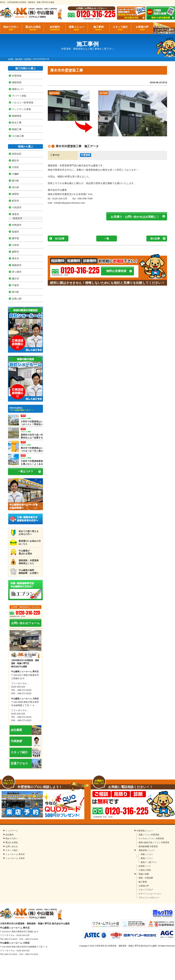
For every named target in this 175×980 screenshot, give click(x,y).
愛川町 (16, 181)
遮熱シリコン (147, 858)
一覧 (107, 239)
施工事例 (98, 28)
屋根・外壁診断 (146, 878)
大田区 (16, 167)
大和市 (16, 245)
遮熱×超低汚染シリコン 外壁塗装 (154, 842)
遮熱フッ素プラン (149, 862)
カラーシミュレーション (150, 894)
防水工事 (17, 123)
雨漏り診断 (144, 874)
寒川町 (16, 292)
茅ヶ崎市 (17, 272)
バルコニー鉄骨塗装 (23, 102)
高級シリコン (147, 854)
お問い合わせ (12, 846)
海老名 (16, 214)
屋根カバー (18, 89)
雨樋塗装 (17, 116)
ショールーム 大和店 (15, 858)
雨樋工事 (17, 129)
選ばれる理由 (33, 28)
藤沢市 (16, 279)
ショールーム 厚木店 (15, 854)
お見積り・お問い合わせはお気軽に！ (135, 217)
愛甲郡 (16, 238)
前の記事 (155, 239)
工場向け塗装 (145, 870)
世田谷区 (17, 154)
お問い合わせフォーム (25, 623)
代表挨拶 (26, 741)
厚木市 (16, 258)
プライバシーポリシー (149, 898)
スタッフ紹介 (120, 28)
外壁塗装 (86, 155)
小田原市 (17, 207)
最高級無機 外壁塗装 (148, 846)
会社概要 (26, 730)
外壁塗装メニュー (145, 831)
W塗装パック (145, 866)
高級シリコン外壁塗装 (149, 835)
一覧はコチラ (25, 471)
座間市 (16, 194)
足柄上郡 (17, 299)
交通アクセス (26, 764)
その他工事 (18, 136)
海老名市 (17, 218)
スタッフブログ (146, 890)
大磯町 (16, 174)
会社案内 (55, 28)
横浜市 (16, 161)
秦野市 (16, 252)
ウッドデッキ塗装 (21, 109)
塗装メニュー (77, 28)
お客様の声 (142, 28)
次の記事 (60, 239)
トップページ (12, 831)
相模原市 (17, 265)
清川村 (16, 187)
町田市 (16, 201)
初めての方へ (11, 28)
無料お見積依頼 (116, 271)
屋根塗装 (17, 82)
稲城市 (16, 232)
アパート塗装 (19, 96)
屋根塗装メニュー (147, 850)
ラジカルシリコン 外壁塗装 (151, 838)
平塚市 (16, 285)
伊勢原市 (17, 225)
